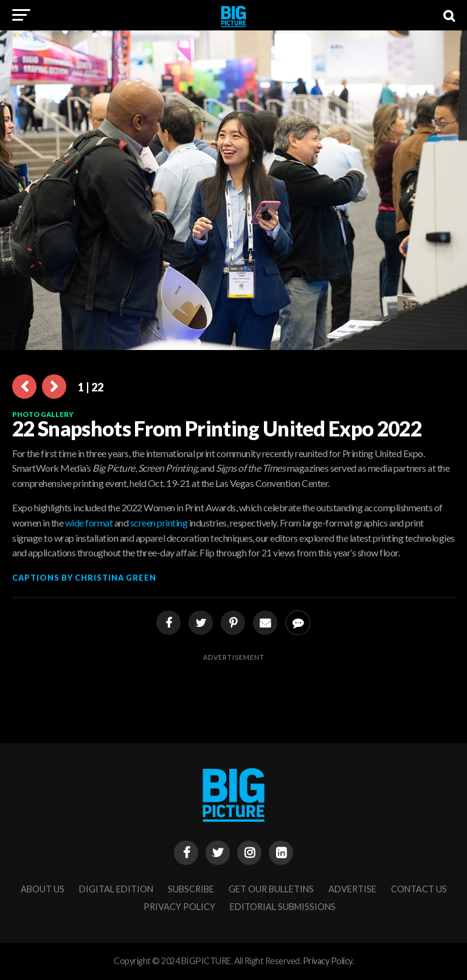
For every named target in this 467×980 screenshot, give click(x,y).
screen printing (159, 523)
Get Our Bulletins (271, 889)
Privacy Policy (179, 907)
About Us (43, 889)
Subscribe (191, 889)
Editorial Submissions (283, 907)
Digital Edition (116, 889)
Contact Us (419, 889)
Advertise (352, 889)
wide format (89, 523)
